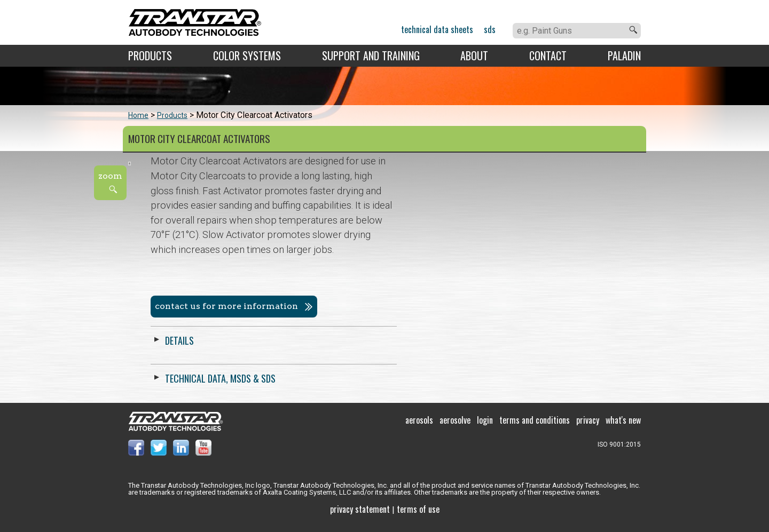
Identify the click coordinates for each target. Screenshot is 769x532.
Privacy (588, 427)
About (474, 55)
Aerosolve (455, 427)
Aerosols (419, 427)
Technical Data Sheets (437, 29)
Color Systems (247, 55)
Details (423, 340)
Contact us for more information (470, 306)
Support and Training (371, 55)
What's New (623, 427)
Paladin (624, 55)
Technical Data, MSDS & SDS (464, 378)
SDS (490, 29)
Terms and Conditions (535, 427)
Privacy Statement (360, 516)
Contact (548, 55)
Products (150, 55)
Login (485, 427)
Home (138, 115)
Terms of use (418, 516)
